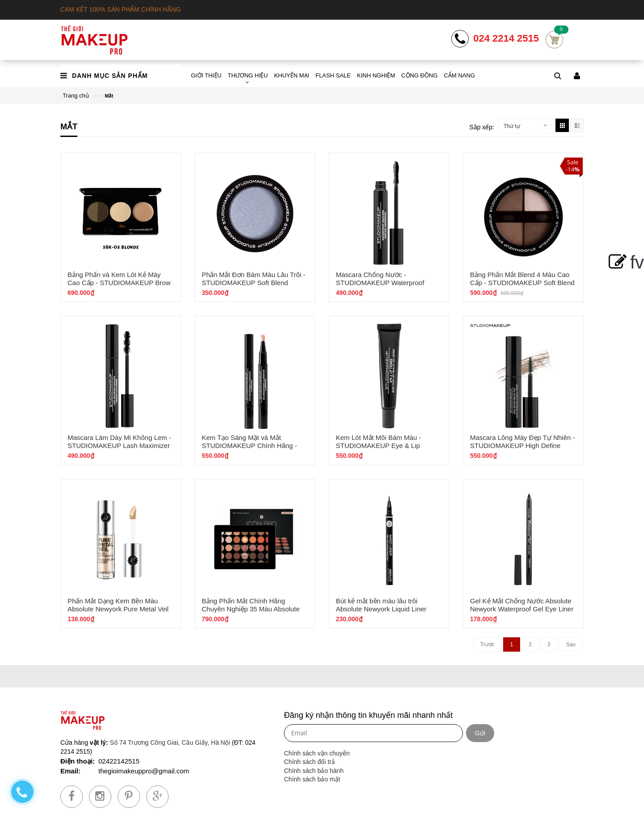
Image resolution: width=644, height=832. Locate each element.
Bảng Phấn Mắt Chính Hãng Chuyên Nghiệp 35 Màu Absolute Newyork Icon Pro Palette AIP (251, 609)
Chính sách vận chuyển (317, 753)
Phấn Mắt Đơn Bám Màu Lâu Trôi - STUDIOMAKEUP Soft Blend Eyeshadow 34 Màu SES (254, 283)
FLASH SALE (333, 75)
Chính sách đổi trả (309, 762)
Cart (554, 40)
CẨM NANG (460, 75)
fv (625, 262)
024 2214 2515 (506, 38)
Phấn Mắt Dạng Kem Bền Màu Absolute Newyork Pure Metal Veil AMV (118, 609)
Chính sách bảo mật (312, 779)
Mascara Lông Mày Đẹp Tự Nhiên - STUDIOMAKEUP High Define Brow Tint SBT (522, 446)
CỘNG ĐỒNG (419, 75)
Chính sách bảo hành (314, 771)
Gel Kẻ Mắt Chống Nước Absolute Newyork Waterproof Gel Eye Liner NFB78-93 (522, 609)
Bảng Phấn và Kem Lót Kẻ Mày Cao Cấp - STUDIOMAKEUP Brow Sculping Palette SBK (119, 283)
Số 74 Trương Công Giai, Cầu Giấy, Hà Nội (170, 742)
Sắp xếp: (482, 127)
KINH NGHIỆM (376, 75)
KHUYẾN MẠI (292, 75)
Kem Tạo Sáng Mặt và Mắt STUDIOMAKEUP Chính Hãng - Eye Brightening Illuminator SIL (249, 446)
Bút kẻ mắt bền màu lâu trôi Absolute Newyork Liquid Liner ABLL (381, 609)
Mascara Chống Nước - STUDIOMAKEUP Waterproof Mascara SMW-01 (380, 283)
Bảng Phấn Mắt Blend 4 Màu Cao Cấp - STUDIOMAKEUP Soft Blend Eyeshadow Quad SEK (522, 283)
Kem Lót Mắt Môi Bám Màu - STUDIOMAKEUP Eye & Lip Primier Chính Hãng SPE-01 (379, 446)
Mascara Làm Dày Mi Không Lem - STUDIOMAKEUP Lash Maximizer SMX (119, 446)
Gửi (480, 733)
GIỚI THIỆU (206, 75)
